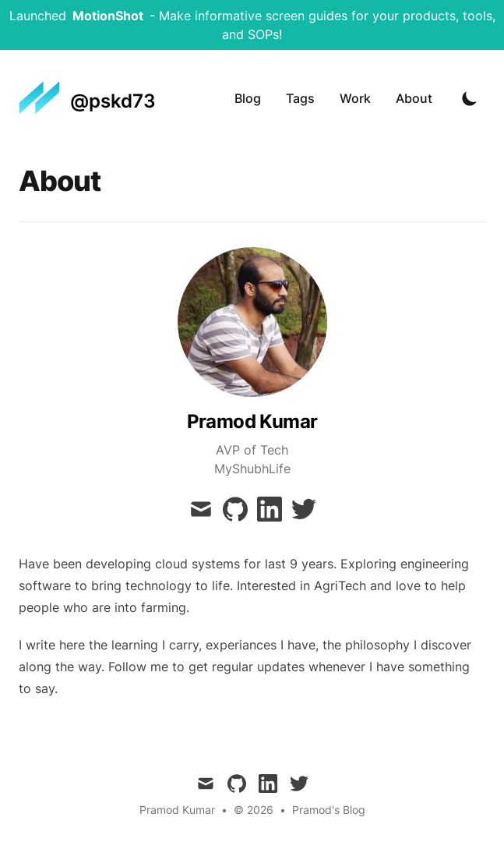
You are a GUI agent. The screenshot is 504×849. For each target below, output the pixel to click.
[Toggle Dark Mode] (470, 98)
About (414, 98)
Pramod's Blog (329, 810)
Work (355, 98)
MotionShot (108, 16)
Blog (248, 98)
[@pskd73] (87, 98)
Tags (300, 98)
